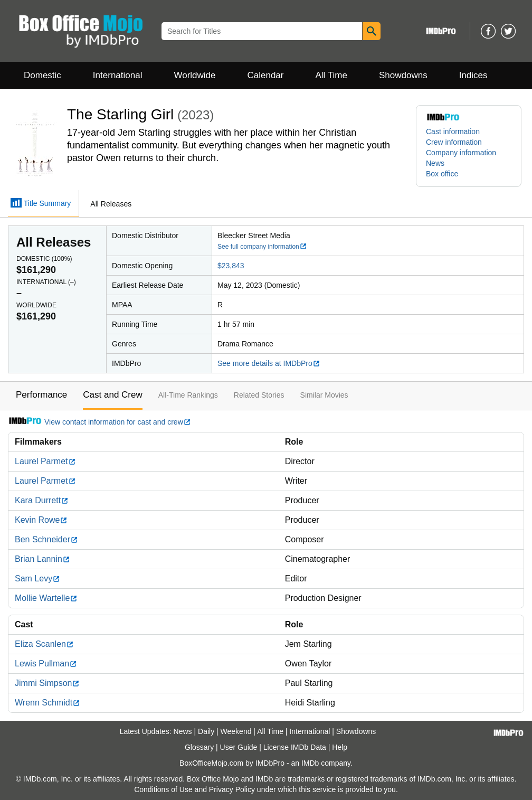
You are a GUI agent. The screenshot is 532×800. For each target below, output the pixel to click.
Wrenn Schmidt (47, 703)
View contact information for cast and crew (99, 422)
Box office (442, 174)
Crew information (454, 142)
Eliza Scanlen (44, 644)
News (435, 163)
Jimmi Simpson (47, 683)
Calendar (266, 75)
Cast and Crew (112, 395)
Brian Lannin (42, 559)
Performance (41, 395)
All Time (331, 75)
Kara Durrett (42, 500)
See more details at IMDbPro (269, 363)
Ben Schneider (46, 539)
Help (340, 747)
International (118, 75)
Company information (461, 153)
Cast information (453, 131)
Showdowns (403, 75)
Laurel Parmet (45, 461)
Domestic (42, 75)
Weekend (236, 731)
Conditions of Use (163, 789)
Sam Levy (37, 578)
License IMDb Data (295, 747)
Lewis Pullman (46, 663)
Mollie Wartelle (46, 598)
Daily (206, 731)
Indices (473, 75)
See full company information (262, 247)
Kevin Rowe (41, 520)
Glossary (199, 747)
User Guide (239, 747)
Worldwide (194, 75)
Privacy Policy (232, 789)
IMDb (310, 763)
